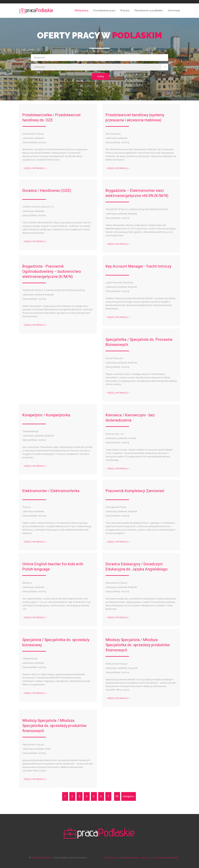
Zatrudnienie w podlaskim (149, 10)
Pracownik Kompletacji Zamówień (135, 491)
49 (117, 796)
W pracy (125, 10)
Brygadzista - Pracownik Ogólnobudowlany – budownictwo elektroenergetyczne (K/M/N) (52, 271)
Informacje (174, 10)
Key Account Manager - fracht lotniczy (138, 266)
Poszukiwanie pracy (104, 10)
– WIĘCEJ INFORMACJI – (35, 168)
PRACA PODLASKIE (41, 858)
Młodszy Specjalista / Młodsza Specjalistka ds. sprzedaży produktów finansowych (138, 645)
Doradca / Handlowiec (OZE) (47, 191)
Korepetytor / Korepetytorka (46, 415)
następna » (129, 796)
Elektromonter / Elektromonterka (51, 491)
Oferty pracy (81, 10)
